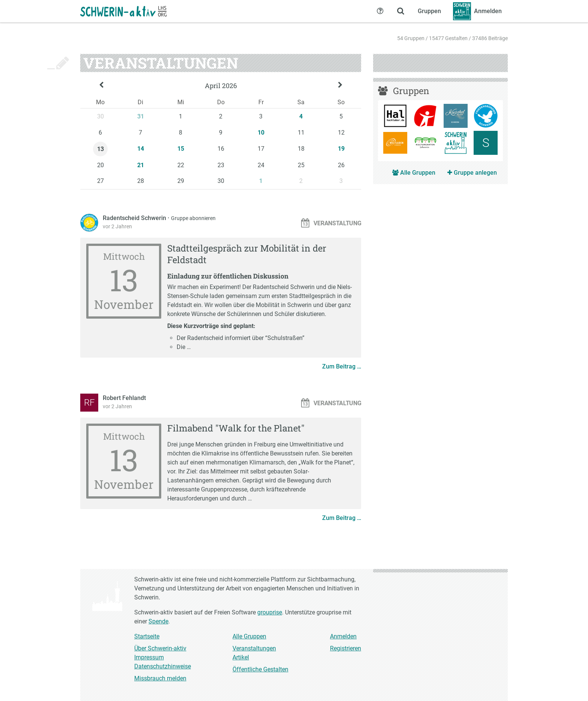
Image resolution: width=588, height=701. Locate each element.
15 (181, 149)
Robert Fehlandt (124, 398)
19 (341, 149)
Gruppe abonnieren (193, 218)
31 (141, 116)
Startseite (147, 636)
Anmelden (343, 636)
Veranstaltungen (254, 648)
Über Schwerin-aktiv (160, 648)
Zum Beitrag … (342, 366)
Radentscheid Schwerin (135, 218)
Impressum (149, 657)
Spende (158, 621)
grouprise (270, 612)
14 (141, 149)
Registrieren (346, 648)
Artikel (241, 657)
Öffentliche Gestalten (260, 669)
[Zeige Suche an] (400, 11)
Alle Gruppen (414, 173)
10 (261, 133)
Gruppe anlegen (472, 173)
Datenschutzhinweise (163, 666)
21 (141, 165)
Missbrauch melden (160, 678)
